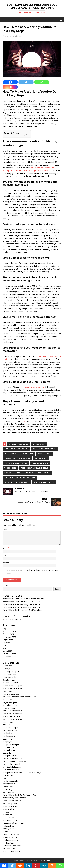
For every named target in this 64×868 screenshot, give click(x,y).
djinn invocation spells (11, 694)
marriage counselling (11, 781)
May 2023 (7, 648)
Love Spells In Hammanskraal (15, 761)
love (24, 421)
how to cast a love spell (12, 714)
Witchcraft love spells (11, 851)
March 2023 (7, 651)
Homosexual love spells (12, 711)
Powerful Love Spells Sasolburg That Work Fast (22, 604)
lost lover (6, 725)
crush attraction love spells (13, 688)
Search (5, 586)
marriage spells (44, 454)
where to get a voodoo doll (17, 482)
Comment (7, 529)
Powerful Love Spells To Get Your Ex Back (20, 795)
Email (5, 555)
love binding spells (10, 733)
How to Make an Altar (11, 716)
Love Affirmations (10, 730)
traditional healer (40, 463)
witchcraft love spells (44, 482)
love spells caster (10, 756)
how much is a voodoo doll (17, 449)
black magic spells (10, 674)
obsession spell (9, 792)
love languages (9, 736)
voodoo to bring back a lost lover (20, 477)
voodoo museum (10, 837)
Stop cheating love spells (16, 463)
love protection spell (11, 744)
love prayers (7, 742)
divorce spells (39, 444)
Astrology (6, 669)
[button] (61, 20)
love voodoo (8, 775)
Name (5, 548)
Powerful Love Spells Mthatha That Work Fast (21, 602)
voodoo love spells (13, 473)
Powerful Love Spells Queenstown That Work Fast (23, 599)
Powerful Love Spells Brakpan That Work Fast (21, 607)
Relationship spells (10, 803)
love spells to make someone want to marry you (22, 773)
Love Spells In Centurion (12, 759)
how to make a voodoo (34, 387)
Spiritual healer (9, 817)
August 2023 (8, 640)
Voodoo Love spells (11, 834)
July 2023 (6, 642)
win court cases (9, 848)
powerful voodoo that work (17, 458)
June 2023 (7, 645)
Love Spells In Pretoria (12, 767)
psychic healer (41, 458)
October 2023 (8, 634)
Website (6, 563)
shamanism (7, 815)
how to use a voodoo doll (45, 449)
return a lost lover (10, 806)
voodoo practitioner (11, 840)
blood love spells (9, 677)
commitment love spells (12, 686)
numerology (7, 789)
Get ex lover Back (10, 705)
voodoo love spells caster (38, 473)
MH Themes (47, 861)
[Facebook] (10, 82)
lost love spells (12, 454)
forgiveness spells (10, 702)
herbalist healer (9, 708)
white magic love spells (12, 846)
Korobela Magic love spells (13, 719)
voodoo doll (10, 468)
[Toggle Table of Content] (25, 134)
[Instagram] (10, 87)
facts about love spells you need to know (19, 697)
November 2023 (9, 631)
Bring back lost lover (19, 444)
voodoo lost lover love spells (34, 468)
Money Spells (8, 787)
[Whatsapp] (42, 82)
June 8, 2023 (9, 36)
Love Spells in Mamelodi (12, 764)
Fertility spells (8, 700)
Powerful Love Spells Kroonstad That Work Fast (22, 610)
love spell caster (9, 747)
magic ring (7, 778)
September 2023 (9, 637)
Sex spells (6, 812)
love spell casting (9, 750)
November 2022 (9, 654)
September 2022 (9, 657)
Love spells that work (11, 770)
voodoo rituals (8, 843)
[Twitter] (26, 82)
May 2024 (7, 628)
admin (20, 36)
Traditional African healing (13, 823)
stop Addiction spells (11, 820)
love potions (8, 739)
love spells (28, 454)
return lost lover (9, 809)
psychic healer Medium (12, 801)
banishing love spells (11, 671)
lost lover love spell (10, 728)
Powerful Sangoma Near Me (14, 798)
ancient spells (8, 666)
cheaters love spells (11, 683)
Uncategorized (8, 829)
